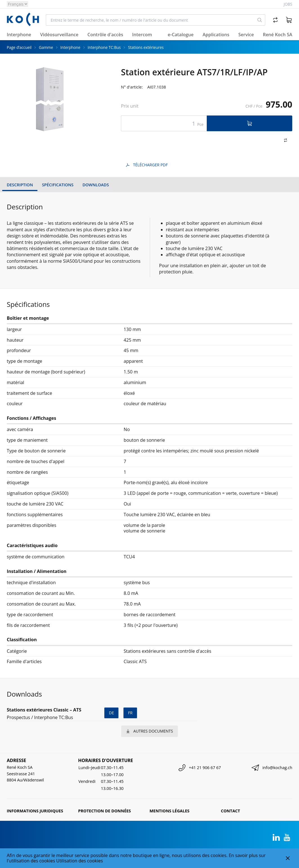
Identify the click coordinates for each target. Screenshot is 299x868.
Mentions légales (170, 811)
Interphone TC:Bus (104, 47)
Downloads (96, 185)
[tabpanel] (50, 99)
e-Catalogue (181, 35)
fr (130, 713)
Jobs (288, 4)
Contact (230, 811)
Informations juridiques (35, 811)
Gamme (46, 47)
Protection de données (105, 811)
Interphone (70, 47)
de (111, 713)
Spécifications (58, 185)
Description (20, 185)
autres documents (149, 731)
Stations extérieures (146, 47)
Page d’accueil (19, 47)
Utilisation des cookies (80, 861)
